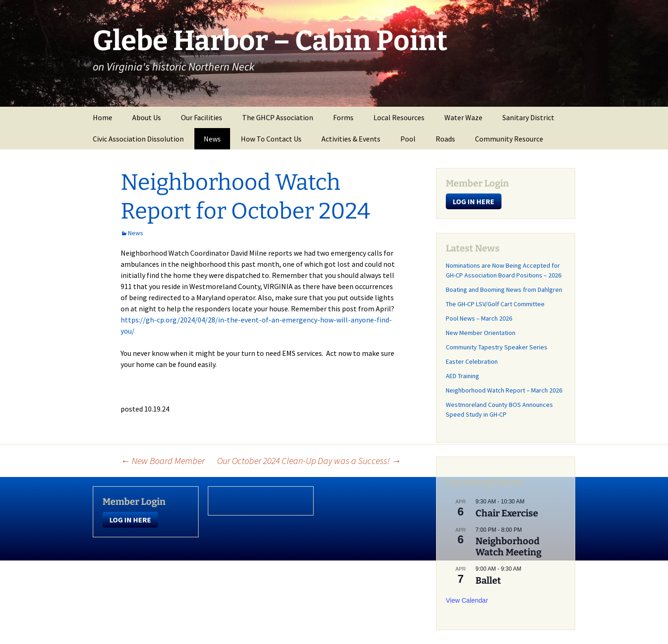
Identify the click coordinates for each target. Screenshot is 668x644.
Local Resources (399, 117)
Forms (343, 117)
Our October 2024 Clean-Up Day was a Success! (309, 460)
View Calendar (467, 600)
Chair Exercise (507, 513)
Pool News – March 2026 (479, 318)
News (212, 139)
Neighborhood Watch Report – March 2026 (504, 390)
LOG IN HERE (474, 201)
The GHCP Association (278, 117)
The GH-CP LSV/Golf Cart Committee (495, 304)
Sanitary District (528, 117)
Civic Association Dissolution (138, 139)
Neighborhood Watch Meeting (508, 547)
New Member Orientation (481, 333)
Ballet (488, 580)
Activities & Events (351, 139)
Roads (445, 139)
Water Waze (463, 117)
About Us (147, 117)
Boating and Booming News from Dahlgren (504, 290)
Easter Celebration (472, 361)
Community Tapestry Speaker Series (497, 347)
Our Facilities (202, 117)
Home (103, 117)
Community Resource (509, 139)
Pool (408, 139)
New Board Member (163, 460)
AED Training (462, 376)
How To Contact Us (271, 139)
